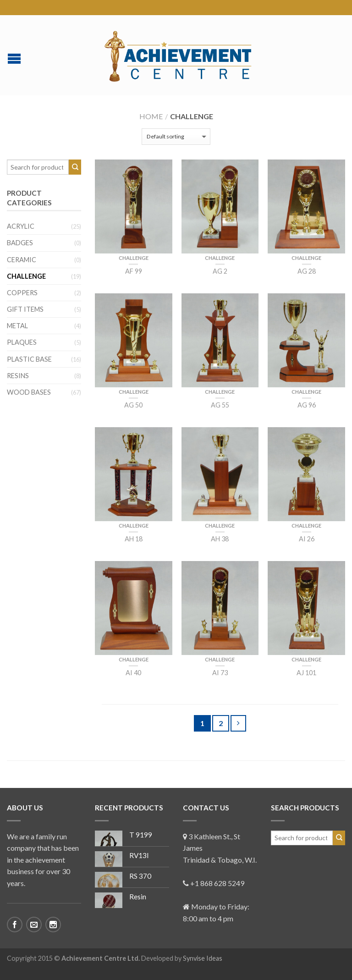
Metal (17, 326)
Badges (20, 243)
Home (151, 116)
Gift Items (25, 309)
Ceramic (22, 260)
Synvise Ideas (203, 958)
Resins (18, 376)
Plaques (22, 342)
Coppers (22, 293)
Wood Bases (29, 392)
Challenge (134, 258)
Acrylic (21, 226)
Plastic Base (29, 359)
